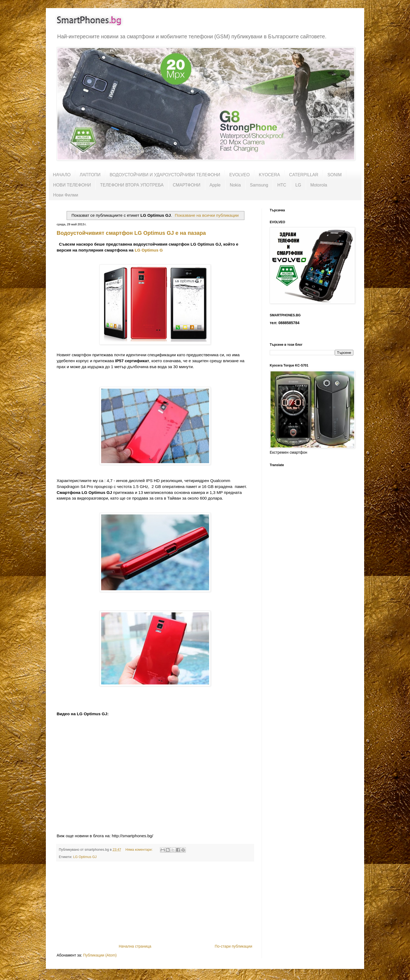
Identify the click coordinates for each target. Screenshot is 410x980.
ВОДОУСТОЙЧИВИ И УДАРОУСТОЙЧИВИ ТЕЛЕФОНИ (165, 175)
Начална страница (135, 946)
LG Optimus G (149, 250)
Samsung (259, 185)
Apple (215, 185)
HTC (282, 185)
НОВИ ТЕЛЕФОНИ (72, 185)
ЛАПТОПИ (90, 175)
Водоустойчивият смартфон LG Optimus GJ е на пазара (131, 233)
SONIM (334, 175)
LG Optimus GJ (85, 857)
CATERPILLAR (304, 175)
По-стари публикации (233, 946)
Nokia (235, 185)
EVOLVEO (239, 175)
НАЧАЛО (62, 175)
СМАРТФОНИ (187, 185)
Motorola (319, 185)
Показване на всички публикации (207, 215)
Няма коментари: (139, 850)
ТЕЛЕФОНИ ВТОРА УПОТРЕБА (132, 185)
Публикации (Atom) (100, 955)
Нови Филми (66, 195)
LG (298, 185)
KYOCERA (269, 175)
